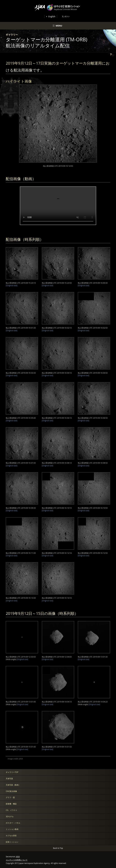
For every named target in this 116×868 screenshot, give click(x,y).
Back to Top (58, 848)
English (52, 16)
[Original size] (11, 285)
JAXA (18, 857)
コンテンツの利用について (17, 860)
